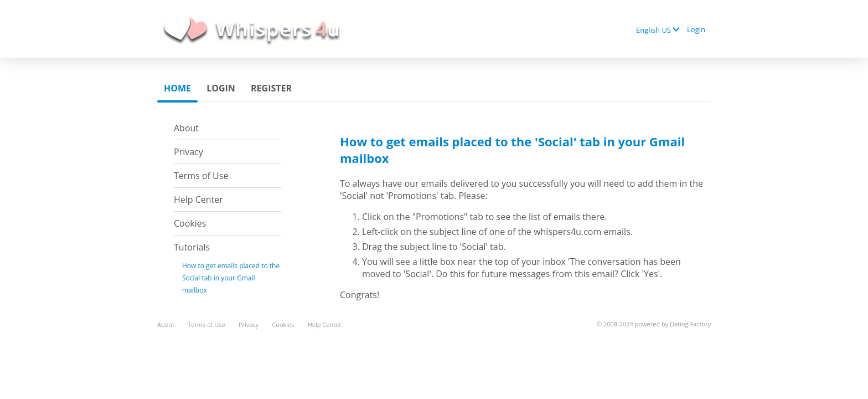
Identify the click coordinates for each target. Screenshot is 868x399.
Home (177, 88)
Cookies (190, 223)
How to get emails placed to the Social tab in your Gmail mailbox (231, 278)
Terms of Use (201, 176)
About (186, 128)
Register (271, 88)
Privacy (188, 152)
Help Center (198, 199)
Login (696, 29)
